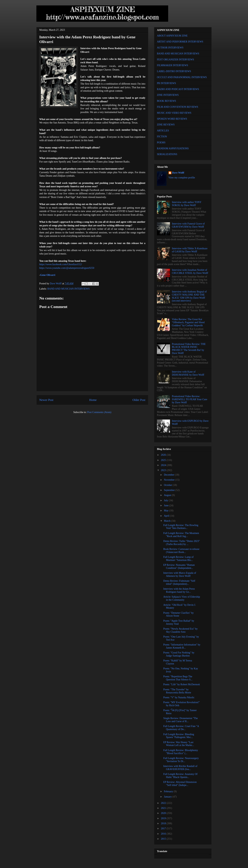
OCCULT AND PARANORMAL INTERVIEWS (182, 77)
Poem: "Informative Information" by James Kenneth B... (182, 646)
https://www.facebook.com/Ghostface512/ (61, 264)
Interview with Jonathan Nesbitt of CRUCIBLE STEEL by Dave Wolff (190, 271)
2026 (164, 455)
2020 (164, 813)
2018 (164, 823)
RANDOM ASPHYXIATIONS (173, 148)
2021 (164, 808)
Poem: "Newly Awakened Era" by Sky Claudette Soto (180, 630)
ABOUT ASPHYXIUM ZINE (172, 36)
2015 (164, 839)
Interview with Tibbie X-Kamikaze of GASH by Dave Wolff (190, 250)
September (170, 490)
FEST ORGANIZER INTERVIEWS (176, 60)
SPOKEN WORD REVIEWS (172, 119)
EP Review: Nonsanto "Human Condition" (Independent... (179, 566)
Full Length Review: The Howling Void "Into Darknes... (181, 527)
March (167, 521)
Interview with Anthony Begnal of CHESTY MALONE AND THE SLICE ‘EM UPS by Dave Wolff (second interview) (189, 296)
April (167, 516)
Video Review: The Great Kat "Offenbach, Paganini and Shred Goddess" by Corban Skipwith (188, 322)
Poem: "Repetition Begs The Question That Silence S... (178, 678)
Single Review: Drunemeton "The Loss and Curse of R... (180, 720)
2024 (164, 465)
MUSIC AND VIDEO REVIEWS (174, 113)
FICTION (162, 137)
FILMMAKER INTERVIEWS (173, 65)
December (169, 475)
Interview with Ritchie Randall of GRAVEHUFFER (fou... (180, 768)
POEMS (161, 143)
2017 (164, 829)
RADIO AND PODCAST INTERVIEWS (178, 89)
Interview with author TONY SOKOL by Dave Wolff (187, 204)
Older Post (139, 400)
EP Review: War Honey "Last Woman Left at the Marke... (179, 744)
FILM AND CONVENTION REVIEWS (178, 107)
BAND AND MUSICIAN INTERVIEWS (69, 289)
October (168, 485)
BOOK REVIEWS (166, 101)
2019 (164, 818)
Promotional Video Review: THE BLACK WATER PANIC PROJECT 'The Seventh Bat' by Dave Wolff (189, 349)
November (170, 480)
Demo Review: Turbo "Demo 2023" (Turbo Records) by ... (182, 543)
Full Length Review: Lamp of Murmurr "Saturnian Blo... (178, 559)
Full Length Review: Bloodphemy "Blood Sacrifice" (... (181, 752)
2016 (164, 834)
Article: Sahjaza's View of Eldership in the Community (182, 598)
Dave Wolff (178, 173)
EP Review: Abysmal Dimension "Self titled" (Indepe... (180, 784)
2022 (164, 803)
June (166, 505)
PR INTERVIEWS (166, 83)
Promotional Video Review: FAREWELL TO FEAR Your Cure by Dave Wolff (190, 399)
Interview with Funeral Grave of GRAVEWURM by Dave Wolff (188, 225)
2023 (164, 470)
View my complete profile (182, 178)
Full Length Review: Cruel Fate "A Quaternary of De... (181, 728)
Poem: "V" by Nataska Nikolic (179, 697)
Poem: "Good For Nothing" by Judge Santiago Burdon (179, 654)
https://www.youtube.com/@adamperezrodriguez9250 (67, 268)
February (169, 791)
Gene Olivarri (48, 275)
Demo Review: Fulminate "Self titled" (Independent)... (179, 582)
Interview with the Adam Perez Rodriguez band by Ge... (179, 590)
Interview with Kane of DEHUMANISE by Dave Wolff (188, 373)
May (166, 511)
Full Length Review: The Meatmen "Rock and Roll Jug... (181, 535)
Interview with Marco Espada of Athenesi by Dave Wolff (180, 574)
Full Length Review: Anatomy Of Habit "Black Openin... (180, 776)
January (168, 797)
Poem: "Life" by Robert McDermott (182, 684)
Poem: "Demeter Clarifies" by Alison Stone (178, 614)
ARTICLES (163, 131)
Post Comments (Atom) (99, 412)
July (166, 500)
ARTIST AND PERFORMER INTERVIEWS (180, 42)
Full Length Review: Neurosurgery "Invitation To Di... (181, 760)
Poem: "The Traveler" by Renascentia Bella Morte (177, 691)
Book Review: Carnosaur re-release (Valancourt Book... (181, 551)
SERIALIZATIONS (167, 154)
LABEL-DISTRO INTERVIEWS (174, 71)
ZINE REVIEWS (166, 125)
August (168, 495)
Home (93, 400)
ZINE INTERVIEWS (168, 95)
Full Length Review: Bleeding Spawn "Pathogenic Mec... (179, 736)
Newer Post (46, 400)
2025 (164, 460)
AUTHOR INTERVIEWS (170, 48)
